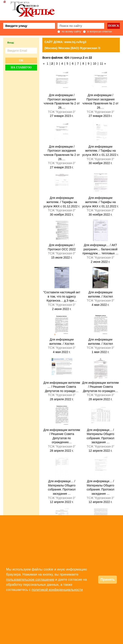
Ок (21, 60)
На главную (21, 67)
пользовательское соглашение (30, 580)
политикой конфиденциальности (57, 590)
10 (95, 64)
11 (102, 64)
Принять (108, 580)
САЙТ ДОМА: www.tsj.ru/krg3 (65, 42)
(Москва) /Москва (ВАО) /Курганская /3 (72, 48)
